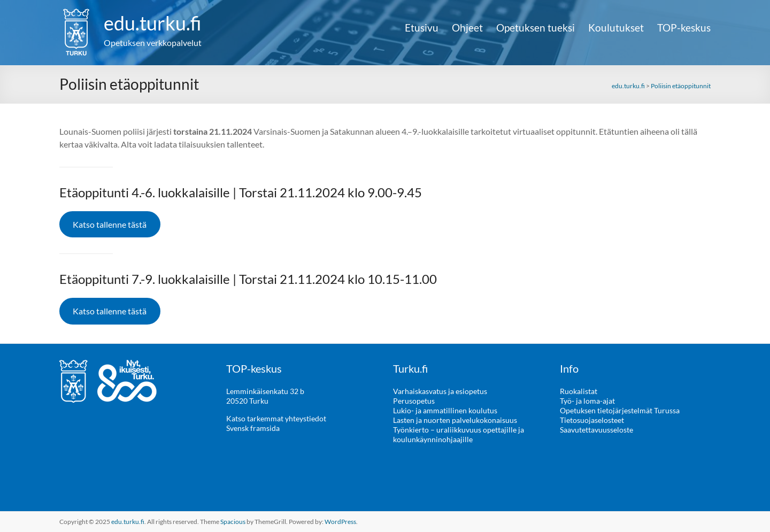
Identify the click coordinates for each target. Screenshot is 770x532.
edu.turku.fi (153, 23)
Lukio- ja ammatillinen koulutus (445, 410)
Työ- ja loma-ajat (587, 401)
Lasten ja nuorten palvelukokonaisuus (455, 420)
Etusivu (422, 28)
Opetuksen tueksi (536, 28)
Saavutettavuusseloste (596, 430)
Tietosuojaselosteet (592, 420)
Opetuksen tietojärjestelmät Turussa (620, 410)
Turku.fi (410, 368)
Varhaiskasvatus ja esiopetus (440, 391)
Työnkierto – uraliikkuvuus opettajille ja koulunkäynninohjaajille (459, 434)
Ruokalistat (579, 391)
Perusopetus (414, 401)
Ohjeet (467, 28)
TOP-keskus (684, 28)
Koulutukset (616, 28)
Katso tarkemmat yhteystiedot (276, 418)
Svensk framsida (253, 428)
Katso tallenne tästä (110, 224)
